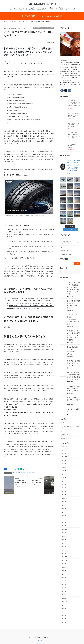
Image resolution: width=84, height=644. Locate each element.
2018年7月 (64, 546)
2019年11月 (64, 495)
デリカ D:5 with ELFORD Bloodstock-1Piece (74, 146)
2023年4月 (64, 453)
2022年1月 (64, 467)
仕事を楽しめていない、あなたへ (37, 482)
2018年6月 (64, 550)
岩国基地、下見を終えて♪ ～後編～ (21, 482)
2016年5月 (64, 619)
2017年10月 (64, 560)
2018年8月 (64, 543)
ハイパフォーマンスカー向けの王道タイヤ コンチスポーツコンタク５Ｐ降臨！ (74, 135)
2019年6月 (64, 512)
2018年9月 (64, 540)
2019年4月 (64, 516)
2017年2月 (64, 588)
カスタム (63, 238)
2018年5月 (64, 553)
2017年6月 (64, 574)
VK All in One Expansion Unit (53, 640)
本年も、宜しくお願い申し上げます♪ (73, 400)
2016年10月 (64, 602)
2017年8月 (64, 567)
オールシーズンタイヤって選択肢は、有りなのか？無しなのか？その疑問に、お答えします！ (74, 104)
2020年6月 (64, 478)
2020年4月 (64, 484)
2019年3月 (64, 519)
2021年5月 (64, 471)
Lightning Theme (41, 640)
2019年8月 (64, 505)
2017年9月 (64, 564)
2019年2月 (64, 522)
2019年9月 (64, 502)
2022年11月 (64, 457)
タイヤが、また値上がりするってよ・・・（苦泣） (73, 363)
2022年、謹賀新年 (73, 410)
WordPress (33, 640)
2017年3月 (64, 584)
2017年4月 (64, 581)
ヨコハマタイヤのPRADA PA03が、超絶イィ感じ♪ (73, 388)
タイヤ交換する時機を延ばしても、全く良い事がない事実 (74, 115)
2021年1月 (64, 474)
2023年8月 (64, 450)
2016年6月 (64, 615)
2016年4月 (64, 622)
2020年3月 (64, 488)
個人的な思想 (64, 251)
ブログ (33, 473)
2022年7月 (64, 460)
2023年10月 (64, 447)
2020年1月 (64, 491)
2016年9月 (64, 605)
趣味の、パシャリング (67, 254)
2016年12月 (64, 595)
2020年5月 (64, 481)
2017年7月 (64, 571)
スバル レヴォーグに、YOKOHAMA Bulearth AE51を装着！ (74, 125)
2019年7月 (64, 509)
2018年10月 (64, 536)
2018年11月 (64, 533)
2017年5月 (64, 578)
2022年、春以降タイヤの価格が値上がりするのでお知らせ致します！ (73, 376)
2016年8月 (64, 609)
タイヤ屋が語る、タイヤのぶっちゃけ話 (43, 28)
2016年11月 (64, 598)
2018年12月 (64, 529)
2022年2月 (64, 464)
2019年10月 (64, 498)
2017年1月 (64, 591)
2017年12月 (64, 557)
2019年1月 (64, 526)
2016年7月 (64, 612)
